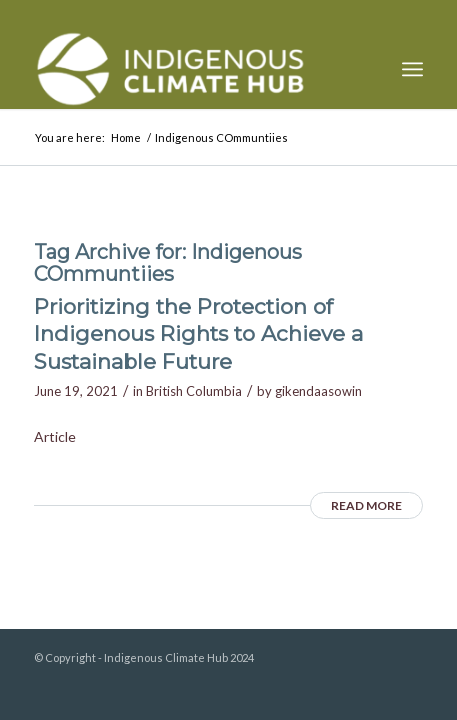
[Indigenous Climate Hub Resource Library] (189, 69)
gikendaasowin (318, 391)
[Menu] (412, 69)
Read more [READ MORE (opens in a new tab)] (366, 505)
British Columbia (194, 391)
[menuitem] (412, 69)
